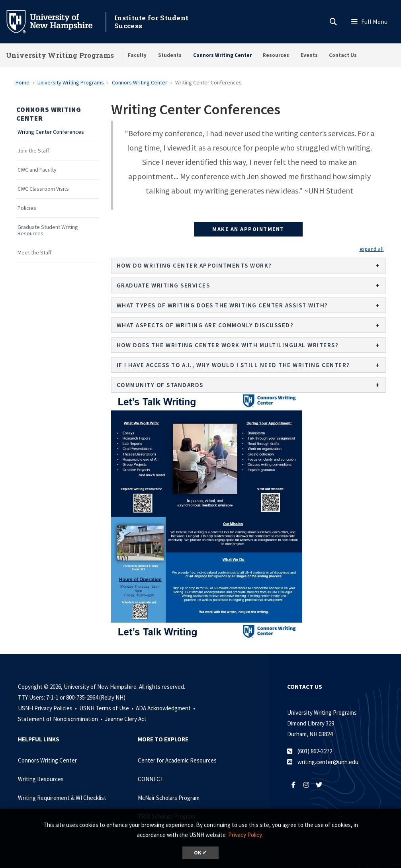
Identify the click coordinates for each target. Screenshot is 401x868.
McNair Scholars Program (169, 798)
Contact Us (343, 55)
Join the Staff (33, 151)
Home (22, 82)
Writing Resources (41, 779)
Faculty (137, 55)
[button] (372, 249)
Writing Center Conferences (51, 132)
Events (309, 55)
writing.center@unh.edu (328, 762)
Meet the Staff (34, 253)
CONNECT (151, 779)
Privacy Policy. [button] (245, 835)
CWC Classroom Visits (43, 189)
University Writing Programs (60, 55)
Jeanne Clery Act (126, 719)
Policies (27, 208)
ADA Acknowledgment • (166, 708)
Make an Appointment (248, 229)
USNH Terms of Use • (107, 708)
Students (170, 55)
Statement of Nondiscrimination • (61, 719)
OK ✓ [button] (200, 853)
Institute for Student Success (151, 22)
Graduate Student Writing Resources (48, 231)
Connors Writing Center (222, 55)
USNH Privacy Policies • (48, 708)
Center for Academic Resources (177, 760)
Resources (276, 55)
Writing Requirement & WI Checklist (62, 798)
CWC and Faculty (37, 170)
